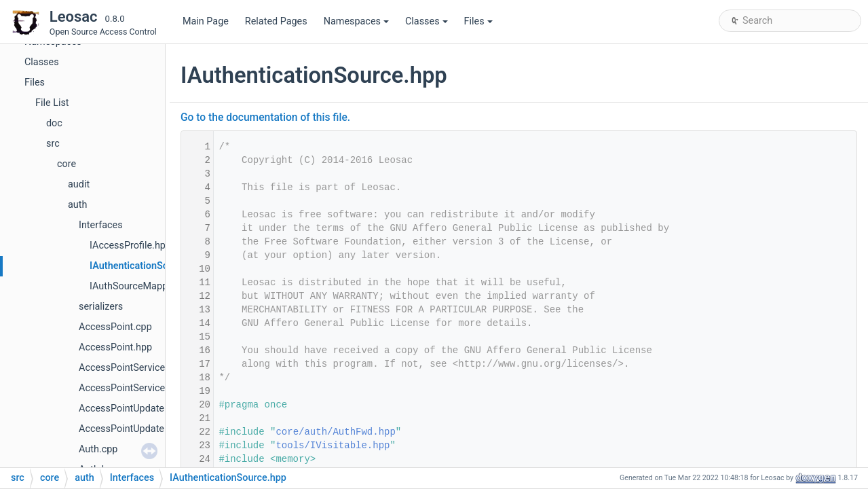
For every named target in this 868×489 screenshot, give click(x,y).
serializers (101, 307)
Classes (427, 21)
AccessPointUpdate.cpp (131, 409)
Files (478, 21)
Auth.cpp (98, 449)
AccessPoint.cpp (115, 327)
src (53, 144)
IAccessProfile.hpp (130, 246)
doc (54, 123)
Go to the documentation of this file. (265, 117)
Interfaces (101, 225)
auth (77, 205)
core (67, 164)
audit (79, 184)
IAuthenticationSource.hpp (148, 266)
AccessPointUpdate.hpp (131, 429)
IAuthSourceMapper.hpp (142, 286)
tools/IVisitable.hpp (333, 446)
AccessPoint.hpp (115, 347)
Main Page (206, 21)
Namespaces (356, 21)
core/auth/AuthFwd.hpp (335, 432)
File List (52, 103)
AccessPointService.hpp (131, 388)
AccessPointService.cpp (131, 368)
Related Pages (276, 21)
